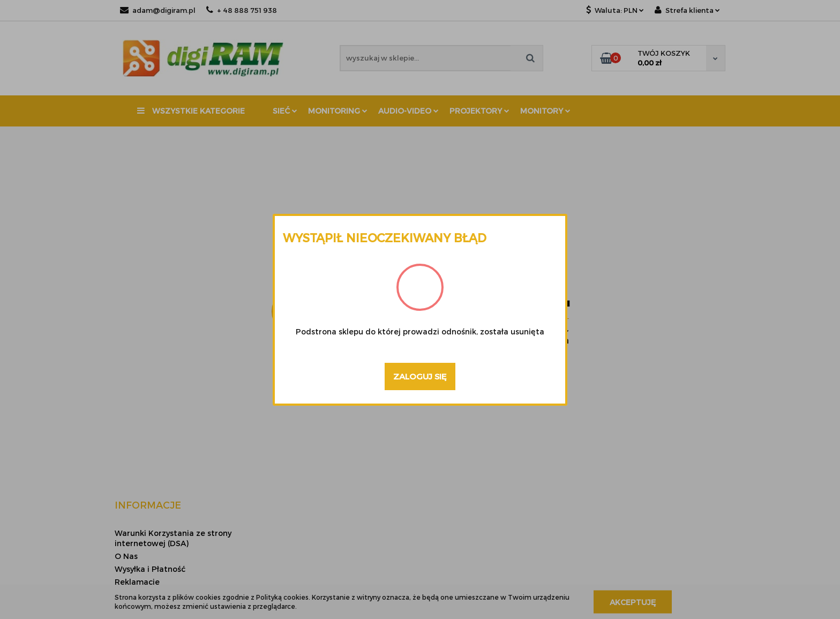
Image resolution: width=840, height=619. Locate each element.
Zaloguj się (420, 376)
